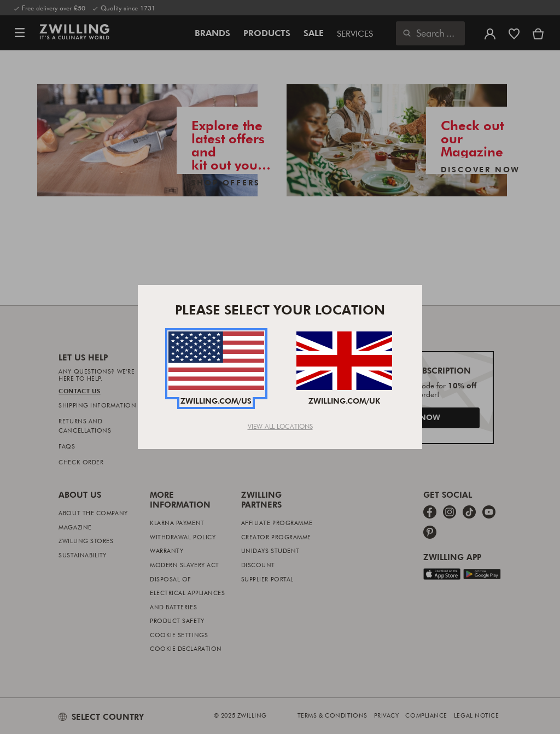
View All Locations (280, 426)
